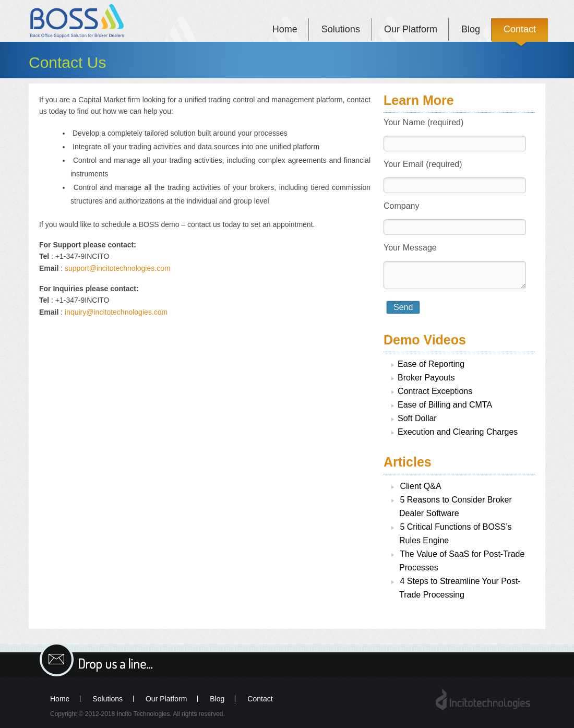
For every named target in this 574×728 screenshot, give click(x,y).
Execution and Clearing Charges (458, 432)
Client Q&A (420, 486)
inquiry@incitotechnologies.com (116, 312)
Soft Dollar (417, 418)
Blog (471, 29)
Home (285, 29)
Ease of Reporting (431, 364)
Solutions (341, 29)
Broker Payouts (426, 378)
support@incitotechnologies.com (118, 268)
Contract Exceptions (435, 391)
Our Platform (411, 29)
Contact (520, 29)
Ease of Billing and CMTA (445, 405)
